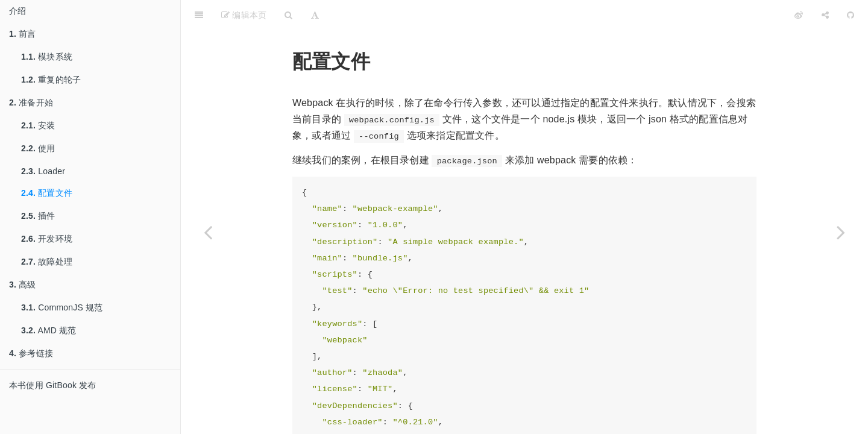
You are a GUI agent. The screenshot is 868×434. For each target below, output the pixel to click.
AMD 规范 (49, 330)
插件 (38, 216)
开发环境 (47, 239)
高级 (23, 285)
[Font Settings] (315, 15)
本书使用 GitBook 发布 (53, 385)
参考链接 (31, 353)
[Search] (288, 15)
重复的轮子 (51, 80)
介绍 (17, 11)
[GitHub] (851, 15)
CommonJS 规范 (62, 307)
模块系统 (47, 57)
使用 (38, 148)
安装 (38, 125)
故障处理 (47, 262)
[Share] (825, 15)
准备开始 (31, 102)
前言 (23, 34)
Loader (43, 171)
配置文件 (47, 193)
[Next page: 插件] (841, 232)
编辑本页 (244, 15)
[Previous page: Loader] (208, 232)
